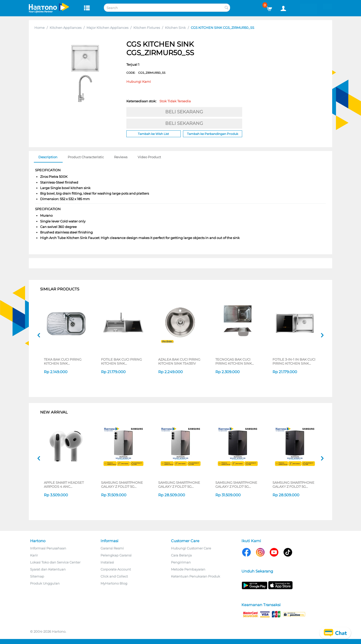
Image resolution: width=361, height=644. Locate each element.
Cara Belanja (181, 555)
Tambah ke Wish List (153, 134)
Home (39, 28)
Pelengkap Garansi (116, 555)
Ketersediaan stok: (159, 101)
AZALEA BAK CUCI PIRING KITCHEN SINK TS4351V (179, 361)
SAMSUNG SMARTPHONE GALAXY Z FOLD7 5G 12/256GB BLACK (293, 485)
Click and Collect (114, 576)
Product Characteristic (86, 157)
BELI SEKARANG (184, 112)
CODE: (146, 73)
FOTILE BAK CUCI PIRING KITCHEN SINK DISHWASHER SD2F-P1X (121, 361)
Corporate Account (116, 569)
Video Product (149, 157)
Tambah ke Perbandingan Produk (213, 134)
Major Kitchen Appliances (107, 28)
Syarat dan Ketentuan (48, 569)
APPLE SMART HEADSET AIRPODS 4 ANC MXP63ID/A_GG (64, 485)
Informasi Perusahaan (48, 548)
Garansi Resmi (112, 548)
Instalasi (107, 562)
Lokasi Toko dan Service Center (55, 562)
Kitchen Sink (175, 28)
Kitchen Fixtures (147, 28)
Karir (34, 555)
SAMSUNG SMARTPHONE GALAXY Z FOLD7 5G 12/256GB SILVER (179, 485)
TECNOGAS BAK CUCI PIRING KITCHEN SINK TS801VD (234, 361)
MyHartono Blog (114, 583)
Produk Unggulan (45, 583)
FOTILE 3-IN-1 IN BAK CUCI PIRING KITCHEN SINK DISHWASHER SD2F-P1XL (294, 361)
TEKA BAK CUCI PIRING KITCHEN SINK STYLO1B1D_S (63, 361)
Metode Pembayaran (188, 569)
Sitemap (37, 576)
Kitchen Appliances (66, 28)
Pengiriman (181, 562)
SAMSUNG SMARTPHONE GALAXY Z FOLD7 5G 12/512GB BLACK (236, 485)
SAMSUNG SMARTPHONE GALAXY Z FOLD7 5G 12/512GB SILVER (122, 485)
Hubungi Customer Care (191, 548)
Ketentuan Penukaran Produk (196, 576)
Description (48, 157)
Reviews (121, 157)
